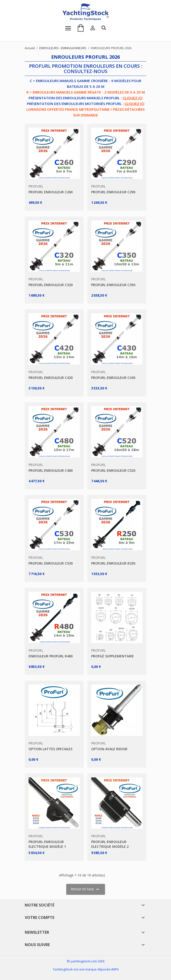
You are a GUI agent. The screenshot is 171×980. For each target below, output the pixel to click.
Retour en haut (86, 889)
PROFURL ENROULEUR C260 (51, 192)
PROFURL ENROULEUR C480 (51, 470)
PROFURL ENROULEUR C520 (113, 470)
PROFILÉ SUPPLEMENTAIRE (113, 656)
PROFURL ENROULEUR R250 (113, 563)
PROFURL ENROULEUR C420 (51, 378)
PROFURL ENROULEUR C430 (113, 378)
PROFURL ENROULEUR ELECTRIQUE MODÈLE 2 (110, 844)
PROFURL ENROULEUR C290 (113, 192)
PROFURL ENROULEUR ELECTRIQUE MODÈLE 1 (47, 844)
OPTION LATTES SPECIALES (50, 749)
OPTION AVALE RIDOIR (109, 749)
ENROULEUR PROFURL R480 (51, 656)
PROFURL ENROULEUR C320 (51, 285)
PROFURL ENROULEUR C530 (51, 563)
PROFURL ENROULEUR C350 (113, 285)
